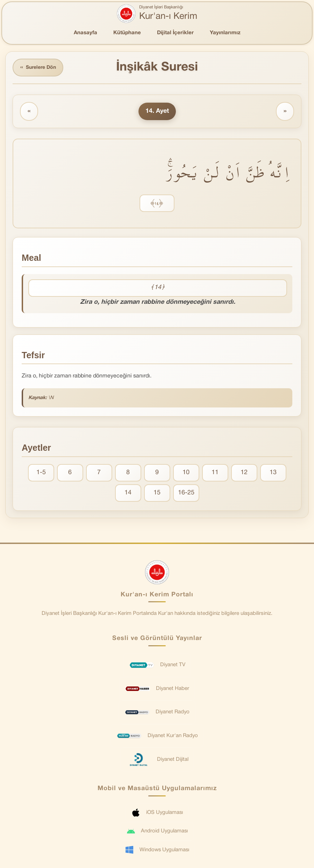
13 (273, 473)
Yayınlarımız (225, 33)
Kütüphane (127, 33)
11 (215, 473)
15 (157, 493)
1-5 (41, 473)
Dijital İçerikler (175, 33)
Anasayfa (85, 33)
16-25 (186, 493)
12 (244, 473)
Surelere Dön (38, 68)
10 (186, 473)
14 (128, 493)
